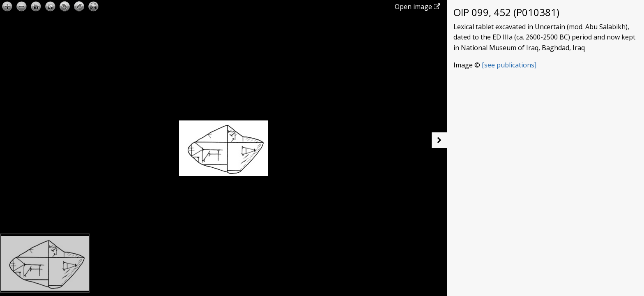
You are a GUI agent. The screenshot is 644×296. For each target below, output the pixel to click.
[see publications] (509, 65)
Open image (417, 7)
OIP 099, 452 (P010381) (506, 12)
